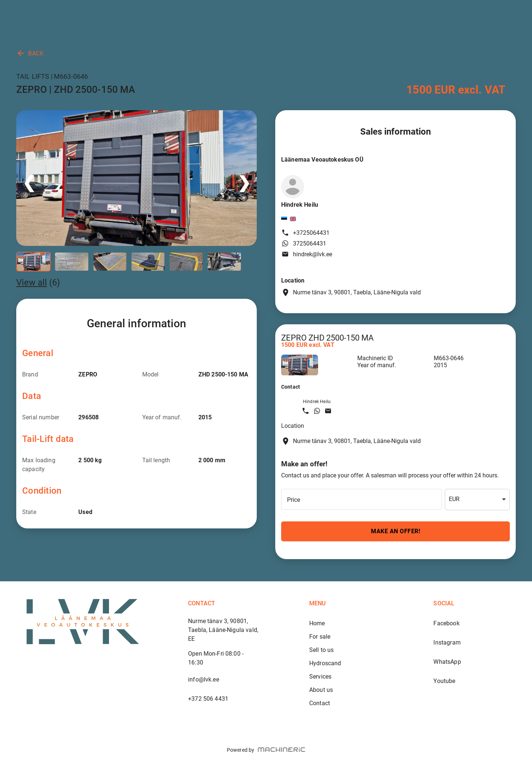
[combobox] (477, 500)
